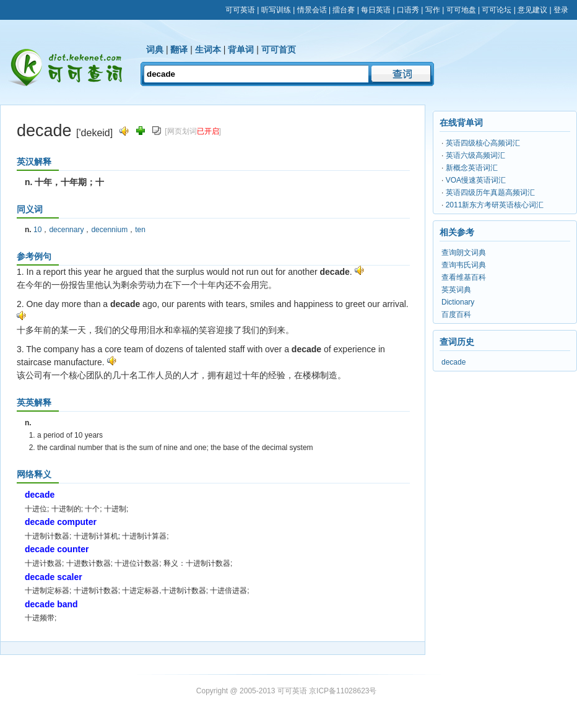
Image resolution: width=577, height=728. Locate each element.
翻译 (179, 50)
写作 (433, 10)
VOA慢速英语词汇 (476, 180)
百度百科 (456, 314)
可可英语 (240, 10)
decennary (66, 230)
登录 (561, 10)
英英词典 (456, 290)
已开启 (208, 131)
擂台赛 (344, 10)
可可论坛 (497, 10)
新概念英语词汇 (472, 168)
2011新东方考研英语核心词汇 (495, 205)
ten (140, 230)
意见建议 (532, 10)
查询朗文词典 (464, 253)
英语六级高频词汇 (475, 155)
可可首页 (279, 50)
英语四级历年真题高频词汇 (490, 193)
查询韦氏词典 (464, 265)
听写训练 (276, 10)
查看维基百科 (464, 277)
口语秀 (408, 10)
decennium (109, 230)
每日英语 (376, 10)
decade (453, 362)
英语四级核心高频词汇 (483, 143)
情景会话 (312, 10)
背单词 (241, 50)
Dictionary (458, 302)
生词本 (208, 50)
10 (37, 230)
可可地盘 (461, 10)
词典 (155, 50)
